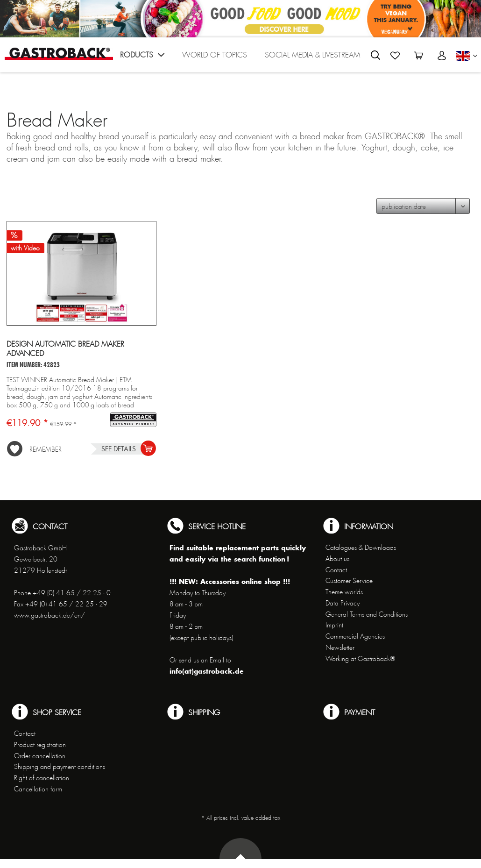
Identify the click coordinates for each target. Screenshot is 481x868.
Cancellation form (38, 789)
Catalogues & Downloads (361, 548)
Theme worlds (344, 592)
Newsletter (340, 647)
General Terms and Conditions (367, 614)
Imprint (334, 625)
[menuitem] (140, 57)
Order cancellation (40, 756)
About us (337, 559)
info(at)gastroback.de (207, 671)
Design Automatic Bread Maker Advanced (65, 349)
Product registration (40, 745)
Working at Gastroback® (360, 659)
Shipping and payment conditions (60, 767)
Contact (336, 570)
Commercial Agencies (355, 636)
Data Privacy (343, 603)
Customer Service (349, 581)
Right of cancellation (42, 778)
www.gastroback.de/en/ (50, 615)
